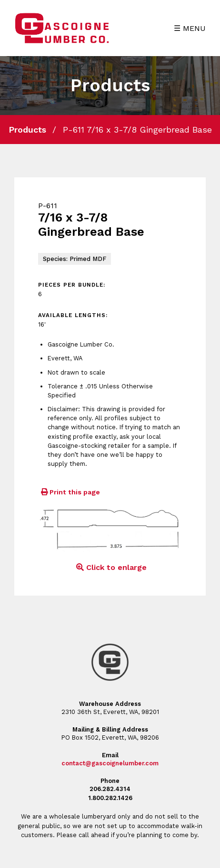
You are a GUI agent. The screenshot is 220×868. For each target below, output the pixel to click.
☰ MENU (190, 28)
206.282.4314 (110, 789)
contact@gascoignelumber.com (110, 763)
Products (27, 130)
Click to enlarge (110, 567)
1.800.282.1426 (110, 798)
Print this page (69, 492)
